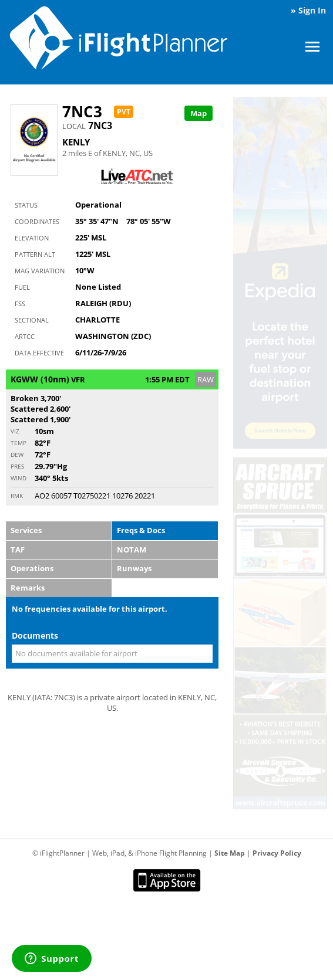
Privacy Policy (277, 853)
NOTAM (132, 550)
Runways (134, 568)
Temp (18, 443)
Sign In (312, 10)
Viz (15, 431)
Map (199, 113)
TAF (18, 550)
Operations (32, 568)
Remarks (28, 588)
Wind (18, 478)
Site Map (230, 853)
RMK (17, 496)
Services (26, 530)
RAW (206, 379)
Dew (17, 455)
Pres (17, 466)
